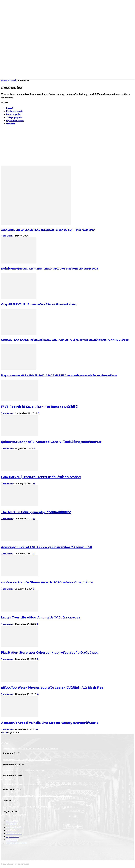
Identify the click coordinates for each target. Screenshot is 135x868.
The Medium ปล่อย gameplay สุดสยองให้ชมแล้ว (36, 512)
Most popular (14, 114)
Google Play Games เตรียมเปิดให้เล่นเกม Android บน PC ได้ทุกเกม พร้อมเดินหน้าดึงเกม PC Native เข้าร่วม (65, 340)
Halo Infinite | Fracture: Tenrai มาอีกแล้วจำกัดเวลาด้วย (41, 477)
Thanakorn (7, 236)
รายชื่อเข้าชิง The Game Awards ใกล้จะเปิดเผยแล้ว (24, 771)
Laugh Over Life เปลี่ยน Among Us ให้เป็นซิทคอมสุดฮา (40, 617)
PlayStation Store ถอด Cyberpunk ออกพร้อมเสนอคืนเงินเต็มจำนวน (50, 653)
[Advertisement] (59, 73)
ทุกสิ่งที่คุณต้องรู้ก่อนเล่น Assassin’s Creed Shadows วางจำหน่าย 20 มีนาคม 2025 (50, 269)
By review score (15, 121)
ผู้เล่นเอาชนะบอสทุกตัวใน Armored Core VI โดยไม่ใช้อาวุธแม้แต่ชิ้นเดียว (51, 442)
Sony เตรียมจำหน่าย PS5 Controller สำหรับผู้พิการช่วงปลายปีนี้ (28, 807)
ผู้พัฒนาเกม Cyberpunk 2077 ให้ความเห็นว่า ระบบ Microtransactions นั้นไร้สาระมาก (37, 785)
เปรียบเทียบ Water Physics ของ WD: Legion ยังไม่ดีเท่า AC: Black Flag (52, 688)
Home (4, 80)
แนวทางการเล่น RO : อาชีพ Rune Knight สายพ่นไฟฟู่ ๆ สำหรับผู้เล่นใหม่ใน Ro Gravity (38, 796)
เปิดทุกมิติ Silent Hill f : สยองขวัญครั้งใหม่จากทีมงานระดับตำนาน (39, 304)
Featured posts (15, 111)
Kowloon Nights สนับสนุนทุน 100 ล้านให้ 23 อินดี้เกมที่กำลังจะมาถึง (30, 749)
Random (11, 124)
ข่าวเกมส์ (12, 80)
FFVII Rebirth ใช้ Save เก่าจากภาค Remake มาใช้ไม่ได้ (39, 407)
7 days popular (14, 117)
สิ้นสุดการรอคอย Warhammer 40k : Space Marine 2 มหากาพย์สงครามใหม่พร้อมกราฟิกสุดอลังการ (59, 375)
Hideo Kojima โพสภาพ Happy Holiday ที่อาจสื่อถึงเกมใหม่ (27, 760)
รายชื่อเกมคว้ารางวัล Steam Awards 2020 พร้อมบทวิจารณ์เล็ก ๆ (47, 582)
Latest (10, 108)
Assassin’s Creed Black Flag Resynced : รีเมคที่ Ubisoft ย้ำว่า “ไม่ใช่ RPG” (48, 230)
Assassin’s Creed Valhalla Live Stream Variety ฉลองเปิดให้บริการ (50, 723)
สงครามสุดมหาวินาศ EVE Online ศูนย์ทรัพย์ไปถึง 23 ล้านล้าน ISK (47, 547)
